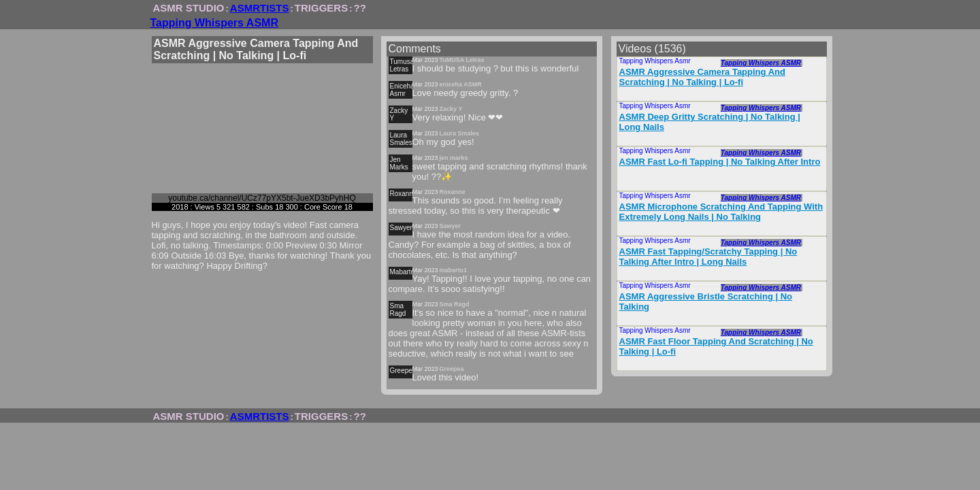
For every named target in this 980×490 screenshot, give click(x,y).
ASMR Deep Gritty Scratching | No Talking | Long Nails (710, 122)
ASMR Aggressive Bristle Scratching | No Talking (706, 301)
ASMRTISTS (260, 8)
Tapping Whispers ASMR (214, 23)
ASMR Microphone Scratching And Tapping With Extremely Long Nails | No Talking (721, 212)
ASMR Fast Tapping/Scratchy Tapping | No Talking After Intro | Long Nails (708, 257)
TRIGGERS (321, 8)
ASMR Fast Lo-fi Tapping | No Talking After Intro (720, 162)
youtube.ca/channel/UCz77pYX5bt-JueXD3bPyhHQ (262, 198)
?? (360, 8)
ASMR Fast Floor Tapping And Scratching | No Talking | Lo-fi (716, 346)
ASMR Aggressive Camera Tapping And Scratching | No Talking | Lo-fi (702, 77)
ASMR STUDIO (189, 8)
